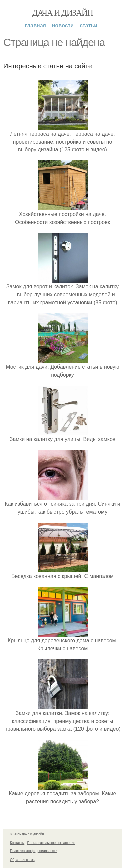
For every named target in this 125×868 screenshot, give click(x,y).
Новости (63, 25)
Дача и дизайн (63, 13)
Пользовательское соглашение (51, 843)
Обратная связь (22, 860)
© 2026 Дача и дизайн (27, 834)
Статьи (88, 25)
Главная (35, 25)
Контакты (17, 843)
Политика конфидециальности (34, 851)
